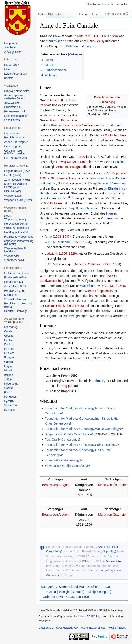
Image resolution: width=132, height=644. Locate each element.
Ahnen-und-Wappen (16, 142)
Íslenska (9, 371)
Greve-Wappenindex (17, 228)
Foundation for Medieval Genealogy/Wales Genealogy (82, 429)
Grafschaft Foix (116, 135)
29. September (117, 173)
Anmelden (123, 4)
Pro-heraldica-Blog (15, 277)
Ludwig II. (51, 254)
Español (9, 349)
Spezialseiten (12, 103)
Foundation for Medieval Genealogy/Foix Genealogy (81, 445)
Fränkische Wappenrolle (19, 237)
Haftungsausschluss (93, 628)
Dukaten (56, 203)
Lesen (74, 14)
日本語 (8, 379)
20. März (111, 286)
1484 (80, 36)
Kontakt (9, 78)
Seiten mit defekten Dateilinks (79, 587)
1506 (102, 36)
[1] (70, 197)
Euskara (9, 353)
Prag (64, 386)
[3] (80, 280)
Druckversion (12, 107)
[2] (96, 229)
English (9, 344)
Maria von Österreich (88, 264)
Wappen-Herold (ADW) (18, 200)
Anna (48, 236)
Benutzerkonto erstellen (101, 4)
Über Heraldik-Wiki (67, 628)
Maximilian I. (89, 286)
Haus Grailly (96, 41)
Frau (107, 587)
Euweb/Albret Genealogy (62, 460)
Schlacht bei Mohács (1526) (65, 306)
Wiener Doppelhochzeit (101, 291)
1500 (81, 157)
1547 (66, 236)
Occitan (9, 388)
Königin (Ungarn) (100, 592)
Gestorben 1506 (78, 597)
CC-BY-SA (93, 617)
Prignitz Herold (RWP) (17, 171)
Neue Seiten (12, 65)
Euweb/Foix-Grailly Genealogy (66, 466)
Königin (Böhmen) (72, 592)
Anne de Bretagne (69, 167)
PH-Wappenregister (16, 224)
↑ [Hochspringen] (51, 375)
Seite (41, 14)
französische (55, 41)
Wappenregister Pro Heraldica (16, 250)
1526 (72, 254)
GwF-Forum (11, 133)
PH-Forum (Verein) (16, 158)
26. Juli (93, 36)
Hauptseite (11, 43)
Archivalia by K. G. (15, 286)
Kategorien (49, 587)
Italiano (9, 375)
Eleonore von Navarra (78, 125)
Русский (9, 401)
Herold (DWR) (13, 175)
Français (9, 358)
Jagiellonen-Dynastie (83, 208)
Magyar (9, 366)
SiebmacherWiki (14, 260)
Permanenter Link (15, 111)
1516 (110, 276)
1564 (87, 242)
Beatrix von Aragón (55, 485)
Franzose (49, 592)
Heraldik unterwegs (16, 311)
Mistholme (10, 295)
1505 (108, 264)
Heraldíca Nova (14, 282)
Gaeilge (9, 362)
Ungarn (90, 46)
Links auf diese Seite (17, 91)
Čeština (9, 336)
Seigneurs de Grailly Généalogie (67, 434)
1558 (116, 264)
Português (10, 397)
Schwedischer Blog (16, 299)
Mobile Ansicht (117, 628)
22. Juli (62, 291)
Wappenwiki (11, 256)
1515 (71, 291)
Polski (8, 392)
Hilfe (7, 69)
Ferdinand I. (64, 242)
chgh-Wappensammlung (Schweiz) (19, 243)
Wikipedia (107, 551)
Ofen (113, 36)
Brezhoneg (11, 327)
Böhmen (72, 46)
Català (8, 331)
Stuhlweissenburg (63, 178)
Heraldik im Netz (14, 138)
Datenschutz (46, 628)
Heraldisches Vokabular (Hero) (18, 305)
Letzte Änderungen (16, 74)
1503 (57, 236)
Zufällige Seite (13, 52)
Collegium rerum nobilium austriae (14, 152)
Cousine (119, 162)
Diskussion (55, 14)
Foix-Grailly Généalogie (61, 440)
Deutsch (9, 340)
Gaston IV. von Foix (64, 120)
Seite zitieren (12, 120)
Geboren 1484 (53, 597)
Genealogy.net (13, 146)
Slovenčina (11, 405)
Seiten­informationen (16, 116)
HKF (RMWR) (13, 191)
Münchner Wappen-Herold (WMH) (16, 185)
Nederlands (11, 384)
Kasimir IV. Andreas (112, 183)
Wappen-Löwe (13, 196)
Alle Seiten (11, 48)
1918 (108, 316)
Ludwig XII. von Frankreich (75, 162)
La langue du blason (16, 273)
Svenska (9, 410)
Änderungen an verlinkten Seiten (14, 97)
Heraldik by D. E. (14, 291)
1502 (43, 178)
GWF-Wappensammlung (15, 218)
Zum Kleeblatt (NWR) (17, 180)
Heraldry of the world (17, 232)
